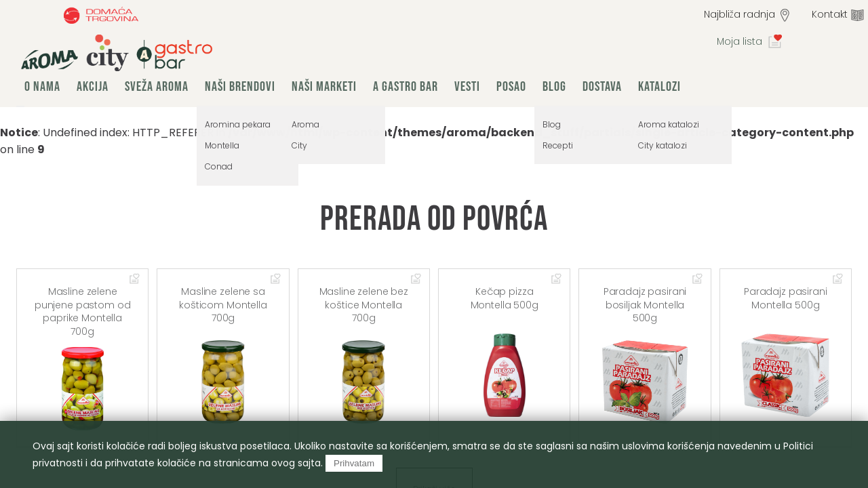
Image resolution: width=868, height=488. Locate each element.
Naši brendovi (240, 87)
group (117, 53)
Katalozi (659, 87)
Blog (554, 87)
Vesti (467, 87)
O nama (42, 87)
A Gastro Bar (406, 87)
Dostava (602, 87)
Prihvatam (354, 463)
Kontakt (830, 14)
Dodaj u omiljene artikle (135, 279)
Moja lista (739, 41)
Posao (511, 87)
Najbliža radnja (739, 14)
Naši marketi (324, 87)
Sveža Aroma (157, 87)
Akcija (93, 87)
